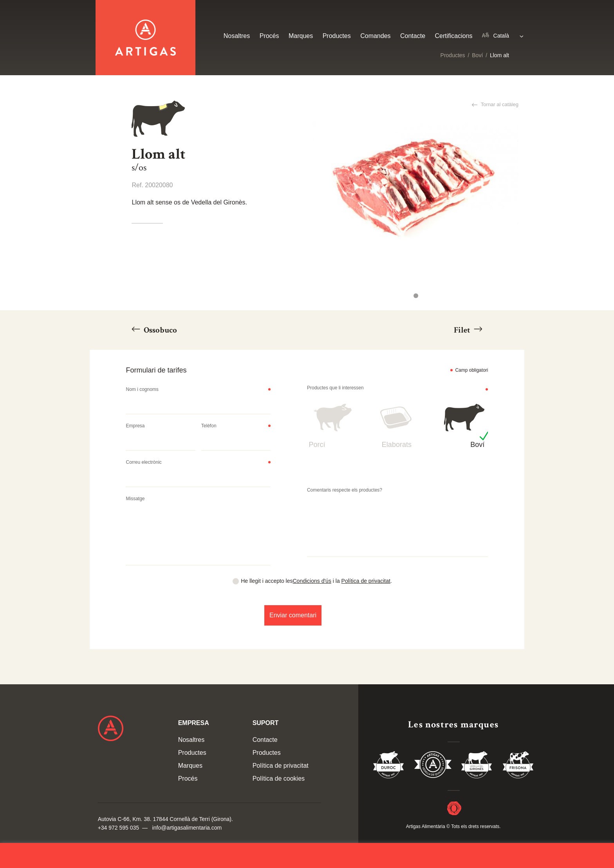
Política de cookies (279, 778)
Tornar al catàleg (499, 104)
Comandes (375, 36)
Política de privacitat (366, 581)
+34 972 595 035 (119, 828)
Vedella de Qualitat (433, 766)
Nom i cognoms (142, 389)
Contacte (413, 36)
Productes (453, 55)
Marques (301, 36)
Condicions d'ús (312, 581)
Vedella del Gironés (477, 766)
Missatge (135, 499)
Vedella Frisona (518, 766)
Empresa (135, 426)
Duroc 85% (389, 766)
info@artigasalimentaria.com (187, 828)
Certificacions (454, 36)
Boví (477, 55)
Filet (463, 330)
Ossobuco (160, 330)
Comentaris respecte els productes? (345, 490)
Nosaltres (237, 36)
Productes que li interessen (335, 388)
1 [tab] (416, 296)
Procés (269, 36)
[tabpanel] (416, 189)
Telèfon (209, 426)
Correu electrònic (144, 462)
